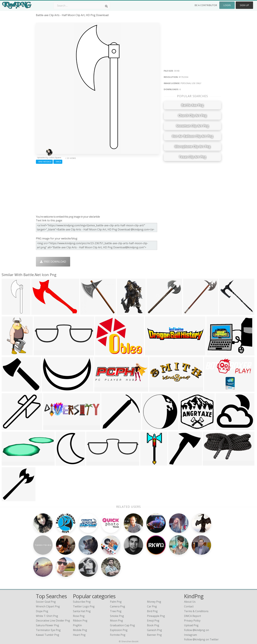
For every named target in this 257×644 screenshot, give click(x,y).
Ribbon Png (80, 592)
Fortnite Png (118, 606)
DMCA (58, 162)
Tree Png (116, 583)
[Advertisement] (98, 189)
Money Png (154, 573)
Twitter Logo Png (84, 578)
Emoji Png (153, 592)
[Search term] (82, 6)
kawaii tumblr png (48, 606)
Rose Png (79, 588)
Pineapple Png (156, 588)
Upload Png (191, 597)
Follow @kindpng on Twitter (201, 611)
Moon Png (116, 592)
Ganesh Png (154, 602)
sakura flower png (47, 597)
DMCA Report (193, 588)
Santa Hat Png (82, 583)
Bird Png (152, 583)
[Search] (106, 6)
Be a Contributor (206, 5)
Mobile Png (80, 602)
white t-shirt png (47, 588)
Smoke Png (117, 588)
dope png (42, 583)
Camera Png (118, 578)
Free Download (53, 262)
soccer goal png (46, 573)
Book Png (153, 597)
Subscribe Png (82, 573)
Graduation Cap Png (122, 597)
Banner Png (154, 606)
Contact (189, 578)
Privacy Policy (192, 592)
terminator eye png (48, 602)
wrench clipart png (48, 578)
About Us (190, 573)
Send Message (44, 162)
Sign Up (244, 5)
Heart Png (79, 606)
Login (227, 5)
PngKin (77, 597)
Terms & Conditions (196, 583)
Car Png (152, 578)
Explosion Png (119, 602)
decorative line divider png (53, 592)
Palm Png (116, 573)
